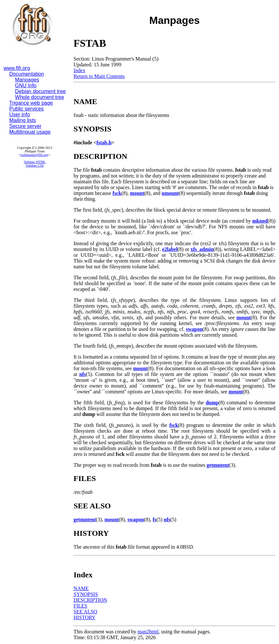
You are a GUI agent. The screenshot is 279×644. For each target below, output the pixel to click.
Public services (27, 109)
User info (20, 115)
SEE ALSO (85, 612)
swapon (194, 329)
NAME (81, 588)
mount (137, 193)
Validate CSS (35, 165)
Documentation (27, 74)
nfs (83, 374)
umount (170, 193)
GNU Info (26, 86)
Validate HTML (35, 162)
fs (154, 519)
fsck (117, 193)
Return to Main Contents (99, 76)
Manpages (27, 80)
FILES (80, 606)
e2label (170, 249)
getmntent (218, 465)
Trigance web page (31, 103)
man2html (148, 632)
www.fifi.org (17, 68)
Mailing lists (23, 120)
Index (79, 70)
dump (212, 403)
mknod (260, 221)
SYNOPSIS (86, 594)
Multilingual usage (30, 132)
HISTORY (85, 617)
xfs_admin (202, 249)
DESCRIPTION (90, 600)
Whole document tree (40, 97)
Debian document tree (40, 91)
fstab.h (104, 143)
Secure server (25, 126)
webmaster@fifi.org (34, 155)
